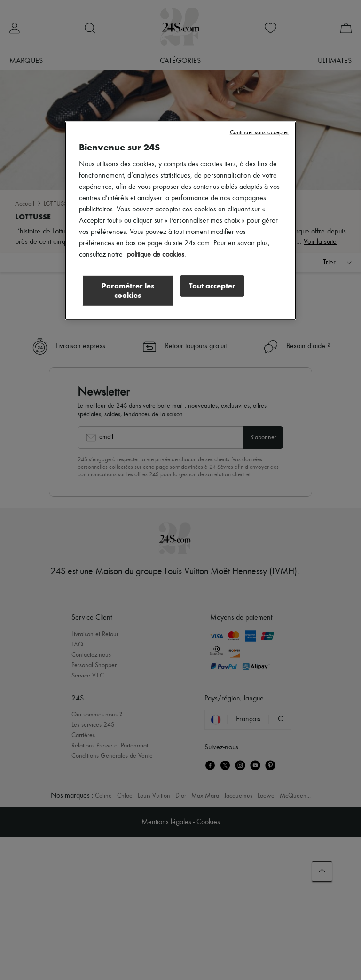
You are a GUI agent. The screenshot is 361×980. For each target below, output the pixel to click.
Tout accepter (212, 285)
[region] (180, 221)
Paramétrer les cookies (127, 290)
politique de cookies (156, 255)
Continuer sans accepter (259, 133)
